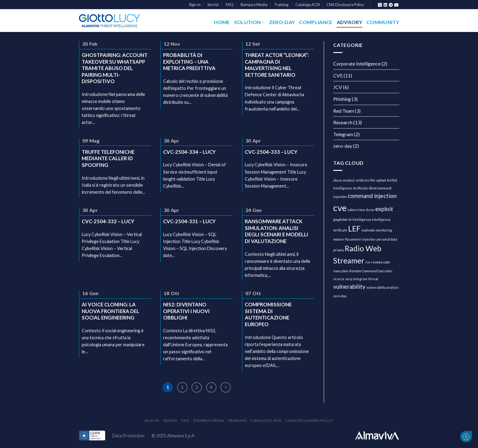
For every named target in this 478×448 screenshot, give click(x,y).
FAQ (230, 5)
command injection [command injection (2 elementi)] (372, 196)
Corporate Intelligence (357, 63)
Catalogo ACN (308, 5)
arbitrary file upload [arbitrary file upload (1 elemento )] (371, 180)
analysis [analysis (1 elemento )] (349, 180)
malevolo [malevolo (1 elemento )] (368, 230)
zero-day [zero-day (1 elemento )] (340, 296)
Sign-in (195, 5)
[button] (466, 437)
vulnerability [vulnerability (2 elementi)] (349, 286)
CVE (338, 75)
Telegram (343, 134)
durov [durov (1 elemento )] (370, 210)
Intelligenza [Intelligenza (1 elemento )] (362, 219)
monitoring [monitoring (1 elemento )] (384, 230)
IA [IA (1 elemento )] (350, 219)
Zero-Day (282, 22)
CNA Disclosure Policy (345, 5)
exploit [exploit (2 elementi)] (384, 209)
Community (383, 22)
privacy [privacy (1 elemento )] (339, 250)
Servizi (213, 5)
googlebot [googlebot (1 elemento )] (340, 219)
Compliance (316, 22)
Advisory (350, 22)
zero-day (343, 146)
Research (343, 122)
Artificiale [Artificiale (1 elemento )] (360, 188)
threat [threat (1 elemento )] (373, 279)
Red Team (344, 111)
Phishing (342, 99)
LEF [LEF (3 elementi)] (354, 229)
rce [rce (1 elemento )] (368, 262)
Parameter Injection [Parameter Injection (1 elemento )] (360, 239)
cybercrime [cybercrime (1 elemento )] (356, 210)
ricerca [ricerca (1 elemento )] (339, 279)
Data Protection (128, 436)
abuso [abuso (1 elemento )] (338, 180)
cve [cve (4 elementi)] (340, 208)
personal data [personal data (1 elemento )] (387, 239)
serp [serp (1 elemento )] (349, 279)
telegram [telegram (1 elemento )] (360, 279)
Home (222, 22)
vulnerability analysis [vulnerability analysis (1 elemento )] (383, 287)
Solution (250, 22)
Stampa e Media (254, 5)
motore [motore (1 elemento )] (339, 239)
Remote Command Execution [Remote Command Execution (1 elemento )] (371, 271)
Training (281, 5)
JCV (338, 87)
